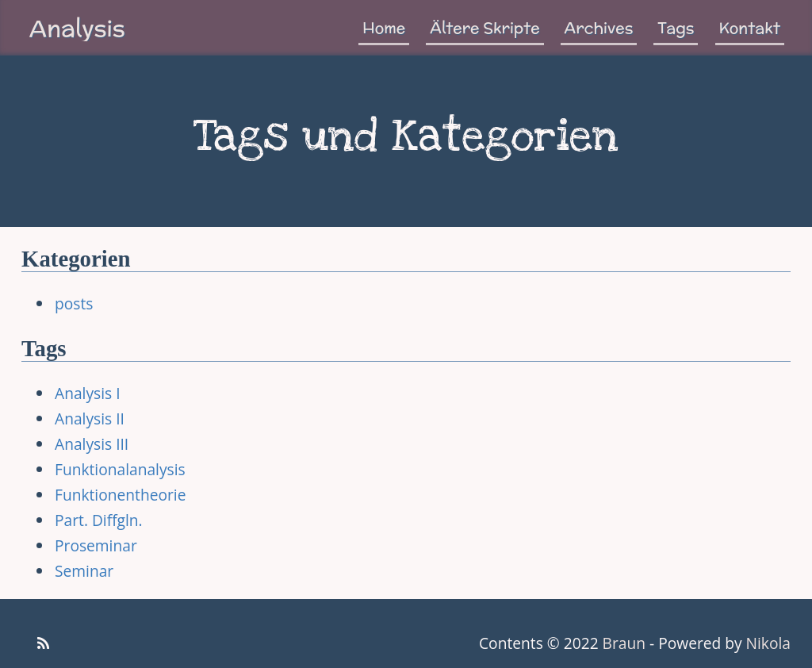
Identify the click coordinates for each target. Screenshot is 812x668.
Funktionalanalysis (120, 469)
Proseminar (96, 545)
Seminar (84, 571)
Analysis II (90, 418)
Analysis (77, 28)
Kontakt (750, 28)
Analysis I (88, 393)
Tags (676, 28)
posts (74, 303)
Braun (624, 643)
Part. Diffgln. (99, 520)
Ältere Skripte (485, 28)
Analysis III (92, 444)
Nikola (768, 643)
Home (384, 28)
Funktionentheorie (120, 495)
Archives (599, 28)
